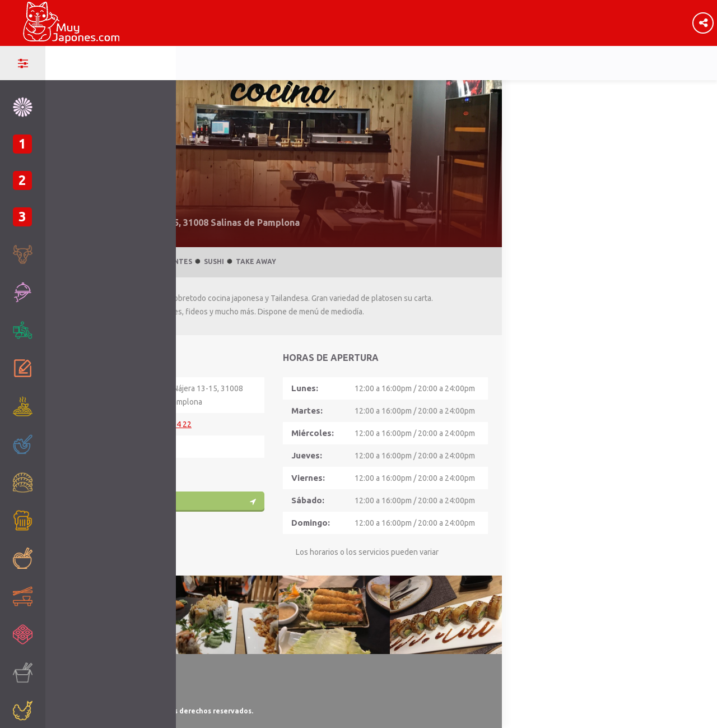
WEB (139, 469)
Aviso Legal (77, 671)
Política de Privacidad (93, 684)
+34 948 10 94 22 (161, 424)
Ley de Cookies (83, 697)
